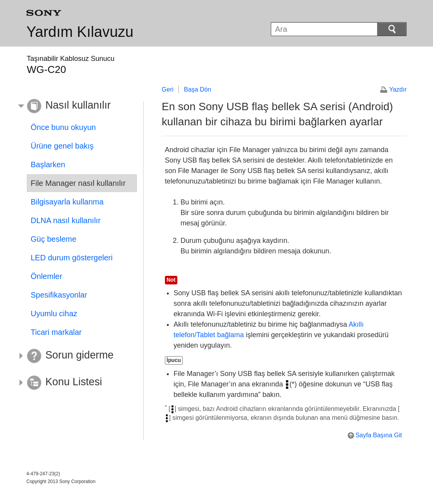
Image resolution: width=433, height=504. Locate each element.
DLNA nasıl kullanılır (66, 220)
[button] (76, 106)
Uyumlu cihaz (54, 313)
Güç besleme (54, 239)
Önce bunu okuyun (63, 127)
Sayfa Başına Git (379, 435)
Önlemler (46, 276)
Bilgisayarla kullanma (67, 202)
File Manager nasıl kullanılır (78, 183)
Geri (168, 89)
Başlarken (48, 165)
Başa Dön (197, 89)
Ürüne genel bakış (62, 146)
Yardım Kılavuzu (80, 32)
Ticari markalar (56, 332)
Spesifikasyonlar (59, 295)
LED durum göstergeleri (72, 258)
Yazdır (398, 89)
